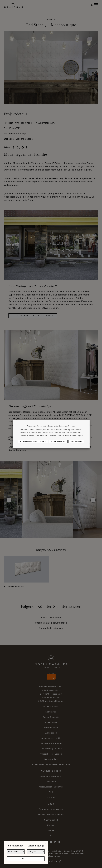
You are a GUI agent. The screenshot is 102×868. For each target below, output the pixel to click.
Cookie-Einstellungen (33, 441)
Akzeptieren (58, 441)
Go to (26, 859)
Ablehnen (76, 441)
